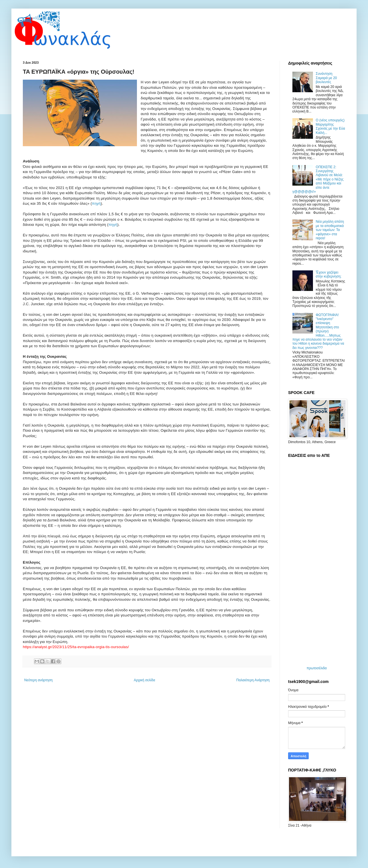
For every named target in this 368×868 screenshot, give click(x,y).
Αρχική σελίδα (144, 680)
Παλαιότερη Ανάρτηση (253, 680)
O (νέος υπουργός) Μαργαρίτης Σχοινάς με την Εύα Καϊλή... (330, 126)
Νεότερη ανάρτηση (38, 680)
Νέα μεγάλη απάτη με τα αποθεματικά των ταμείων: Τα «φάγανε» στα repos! (330, 230)
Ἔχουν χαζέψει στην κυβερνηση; (329, 274)
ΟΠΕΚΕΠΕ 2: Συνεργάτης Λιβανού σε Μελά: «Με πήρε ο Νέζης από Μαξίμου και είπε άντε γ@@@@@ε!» (318, 179)
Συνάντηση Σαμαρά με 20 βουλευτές (326, 78)
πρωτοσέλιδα (317, 668)
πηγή (96, 203)
